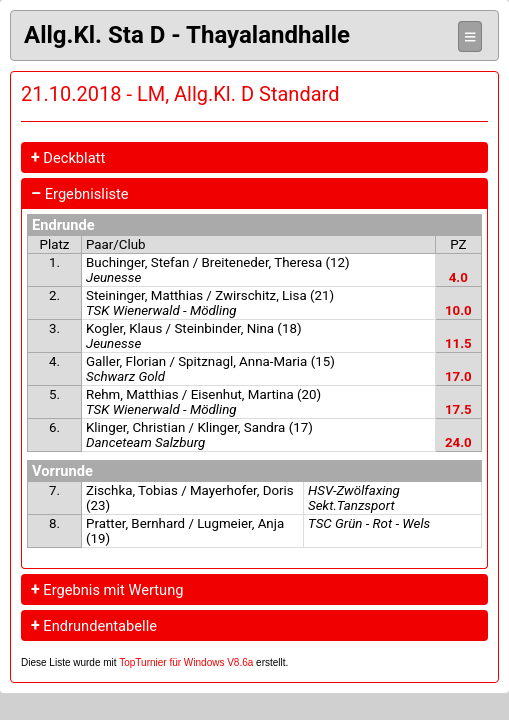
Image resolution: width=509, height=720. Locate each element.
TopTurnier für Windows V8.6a (186, 662)
